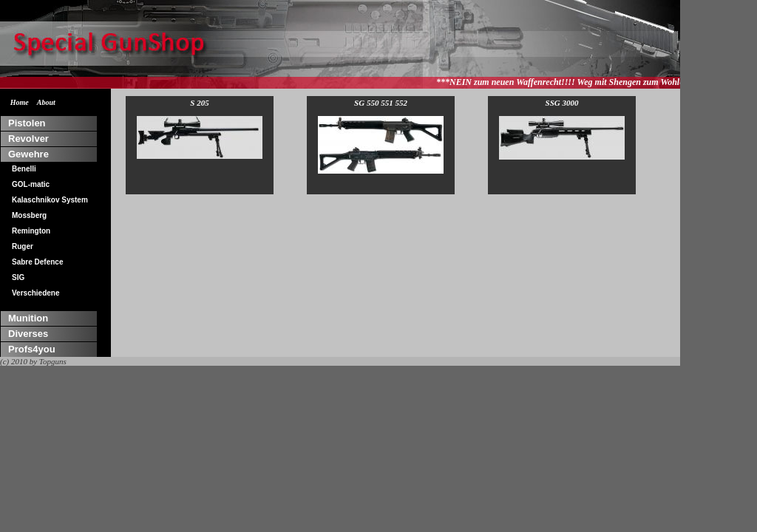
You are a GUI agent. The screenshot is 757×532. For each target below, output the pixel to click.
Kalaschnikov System (50, 200)
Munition (28, 318)
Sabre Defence (37, 262)
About (46, 102)
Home (20, 102)
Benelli (24, 169)
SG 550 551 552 (381, 136)
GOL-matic (31, 184)
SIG (18, 277)
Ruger (23, 246)
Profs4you (32, 349)
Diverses (28, 334)
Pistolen (27, 123)
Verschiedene (35, 293)
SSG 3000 (562, 129)
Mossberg (29, 215)
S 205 (200, 129)
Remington (31, 231)
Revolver (28, 139)
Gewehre (28, 154)
